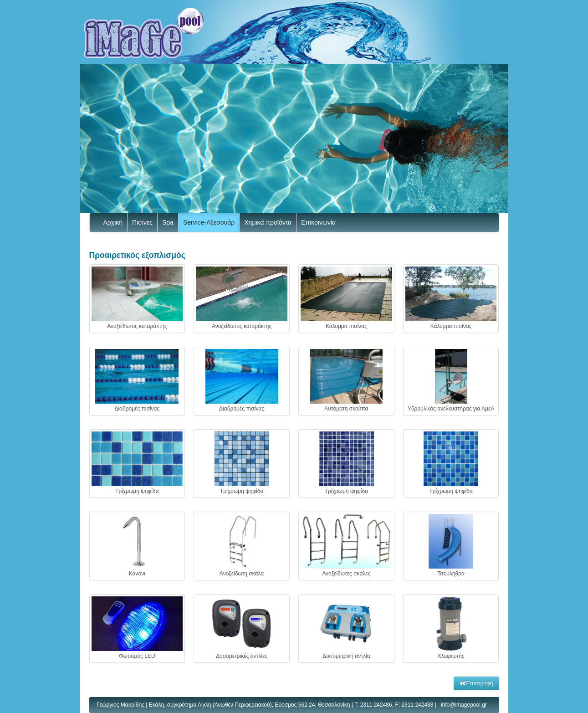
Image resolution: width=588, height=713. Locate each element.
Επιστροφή (476, 683)
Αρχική (113, 222)
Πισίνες (142, 222)
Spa (168, 222)
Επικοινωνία (318, 222)
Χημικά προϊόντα (268, 222)
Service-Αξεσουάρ (209, 222)
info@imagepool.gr (464, 705)
